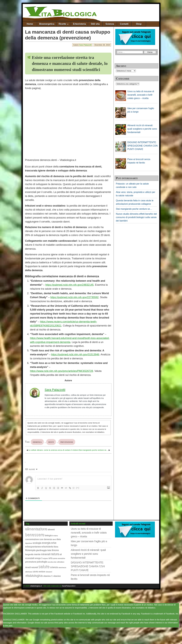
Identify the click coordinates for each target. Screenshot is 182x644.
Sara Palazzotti (85, 45)
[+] (78, 488)
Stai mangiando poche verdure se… (93, 450)
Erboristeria (79, 24)
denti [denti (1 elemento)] (54, 539)
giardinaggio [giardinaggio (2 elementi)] (41, 550)
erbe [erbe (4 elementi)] (54, 543)
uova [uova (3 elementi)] (35, 571)
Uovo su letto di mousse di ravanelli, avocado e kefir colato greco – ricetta (89, 532)
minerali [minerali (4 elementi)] (45, 554)
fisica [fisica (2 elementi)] (56, 547)
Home (30, 24)
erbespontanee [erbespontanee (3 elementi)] (33, 546)
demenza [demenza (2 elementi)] (48, 539)
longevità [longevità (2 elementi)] (29, 554)
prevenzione (67, 442)
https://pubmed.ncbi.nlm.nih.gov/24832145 (69, 285)
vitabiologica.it (36, 586)
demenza (37, 442)
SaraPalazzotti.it (69, 586)
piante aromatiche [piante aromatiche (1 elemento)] (59, 558)
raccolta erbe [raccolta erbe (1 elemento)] (52, 562)
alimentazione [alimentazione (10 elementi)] (36, 529)
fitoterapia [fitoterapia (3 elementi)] (30, 550)
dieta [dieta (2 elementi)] (58, 539)
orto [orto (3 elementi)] (50, 558)
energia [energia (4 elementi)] (46, 543)
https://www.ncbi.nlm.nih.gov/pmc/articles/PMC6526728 (61, 371)
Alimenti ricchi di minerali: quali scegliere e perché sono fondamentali (88, 554)
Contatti (124, 24)
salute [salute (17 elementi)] (44, 566)
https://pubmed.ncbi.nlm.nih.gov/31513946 (75, 355)
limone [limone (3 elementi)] (55, 550)
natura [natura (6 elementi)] (55, 554)
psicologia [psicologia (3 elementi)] (42, 561)
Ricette (62, 24)
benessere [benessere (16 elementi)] (35, 535)
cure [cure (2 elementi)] (41, 539)
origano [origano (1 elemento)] (45, 558)
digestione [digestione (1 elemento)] (29, 543)
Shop (139, 24)
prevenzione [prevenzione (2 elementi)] (30, 562)
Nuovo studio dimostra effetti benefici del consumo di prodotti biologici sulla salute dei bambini (136, 217)
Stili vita (95, 24)
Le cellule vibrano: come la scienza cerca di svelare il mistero (53, 450)
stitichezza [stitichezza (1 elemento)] (29, 572)
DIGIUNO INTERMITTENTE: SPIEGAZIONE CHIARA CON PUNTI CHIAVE (88, 566)
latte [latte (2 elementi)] (49, 550)
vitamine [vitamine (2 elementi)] (57, 576)
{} (74, 488)
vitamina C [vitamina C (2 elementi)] (48, 576)
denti (51, 442)
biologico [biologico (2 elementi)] (49, 535)
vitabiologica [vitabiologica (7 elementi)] (34, 576)
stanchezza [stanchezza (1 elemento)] (62, 567)
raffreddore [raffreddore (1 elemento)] (60, 562)
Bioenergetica (47, 24)
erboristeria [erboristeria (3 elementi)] (47, 546)
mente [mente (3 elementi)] (37, 554)
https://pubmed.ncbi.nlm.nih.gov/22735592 (74, 297)
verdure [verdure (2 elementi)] (42, 571)
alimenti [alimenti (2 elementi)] (51, 529)
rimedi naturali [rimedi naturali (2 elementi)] (31, 567)
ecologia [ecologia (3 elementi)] (37, 543)
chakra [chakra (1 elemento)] (55, 535)
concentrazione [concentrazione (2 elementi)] (32, 539)
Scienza (110, 24)
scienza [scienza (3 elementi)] (54, 567)
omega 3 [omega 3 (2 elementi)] (38, 558)
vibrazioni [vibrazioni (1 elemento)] (49, 572)
